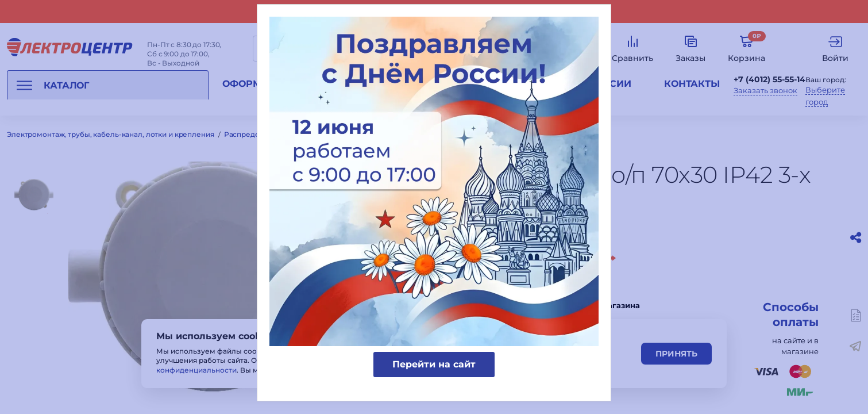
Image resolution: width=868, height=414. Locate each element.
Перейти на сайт (434, 364)
